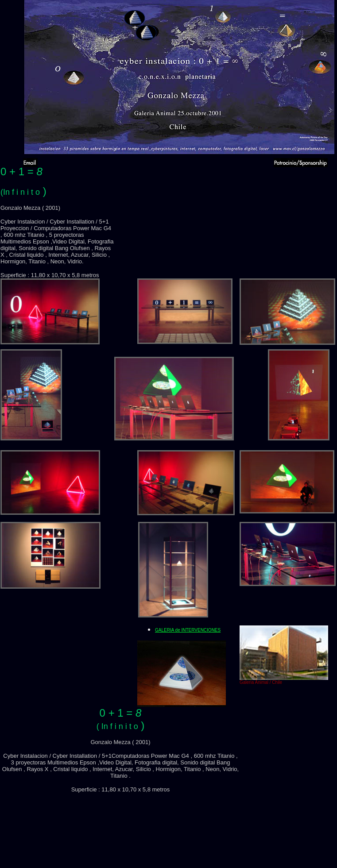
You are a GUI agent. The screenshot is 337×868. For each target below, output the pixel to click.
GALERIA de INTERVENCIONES (188, 630)
